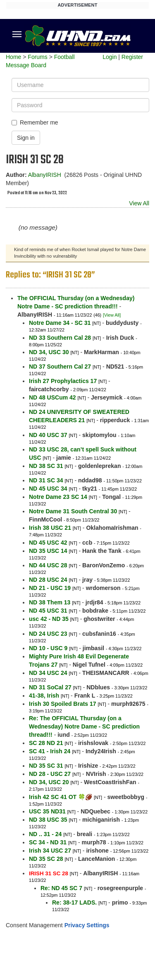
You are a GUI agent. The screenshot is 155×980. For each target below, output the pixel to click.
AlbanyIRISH (45, 175)
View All (139, 203)
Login (110, 57)
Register (132, 57)
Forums (37, 57)
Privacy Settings (87, 925)
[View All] (112, 315)
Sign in (26, 138)
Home (13, 57)
